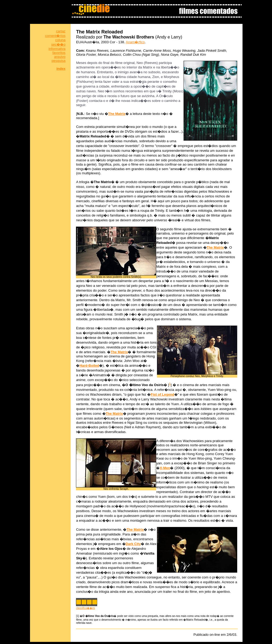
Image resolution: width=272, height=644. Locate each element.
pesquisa (58, 61)
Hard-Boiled (89, 366)
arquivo (60, 57)
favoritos (59, 53)
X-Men (165, 468)
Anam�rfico (135, 42)
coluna (60, 40)
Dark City (133, 544)
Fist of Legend (162, 394)
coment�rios (55, 36)
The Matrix (117, 114)
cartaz (61, 31)
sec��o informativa (57, 47)
